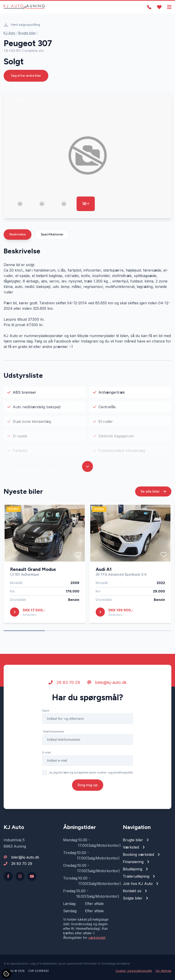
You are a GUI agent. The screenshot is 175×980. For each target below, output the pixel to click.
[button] (153, 208)
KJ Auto (9, 33)
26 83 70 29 (64, 684)
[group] (87, 155)
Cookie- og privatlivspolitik (134, 971)
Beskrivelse (18, 234)
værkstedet (97, 938)
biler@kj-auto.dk (107, 684)
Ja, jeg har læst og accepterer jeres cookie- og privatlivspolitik (91, 774)
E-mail (47, 754)
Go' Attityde (163, 971)
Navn (46, 712)
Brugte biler (27, 33)
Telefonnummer (53, 733)
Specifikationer (52, 234)
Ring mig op (88, 787)
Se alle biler (153, 493)
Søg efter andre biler (26, 76)
